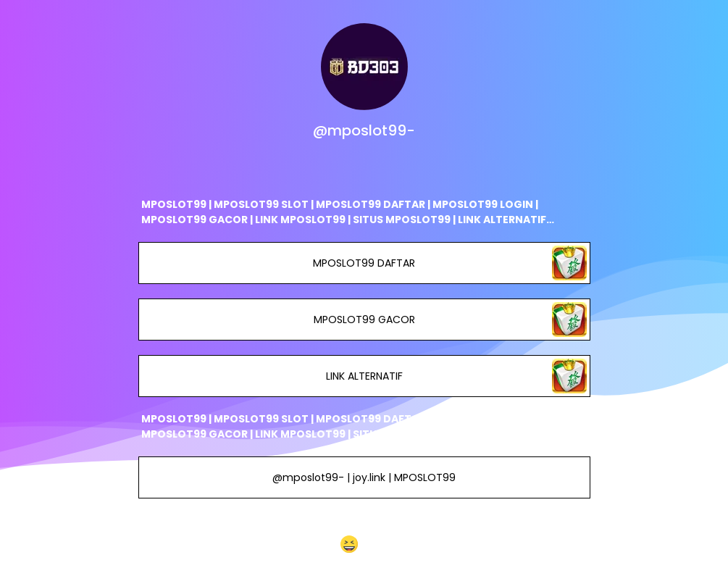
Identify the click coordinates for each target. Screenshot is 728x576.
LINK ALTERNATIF (364, 376)
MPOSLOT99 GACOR (364, 320)
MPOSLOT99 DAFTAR (364, 263)
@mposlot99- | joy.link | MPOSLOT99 (364, 477)
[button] (364, 544)
